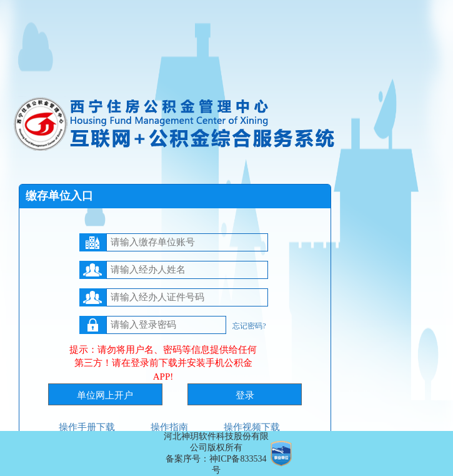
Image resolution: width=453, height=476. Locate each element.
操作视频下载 (252, 427)
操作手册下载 (87, 427)
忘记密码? (249, 326)
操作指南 (169, 427)
